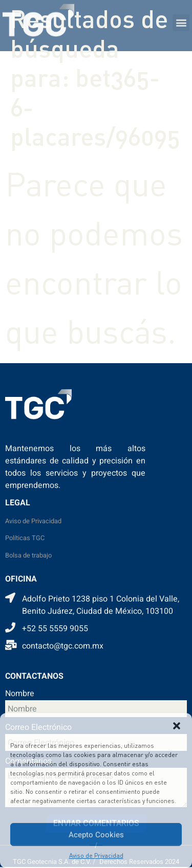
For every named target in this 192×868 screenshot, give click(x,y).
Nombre (20, 695)
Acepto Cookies (96, 835)
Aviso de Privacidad (96, 855)
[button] (177, 726)
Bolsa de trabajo (28, 555)
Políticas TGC (25, 538)
